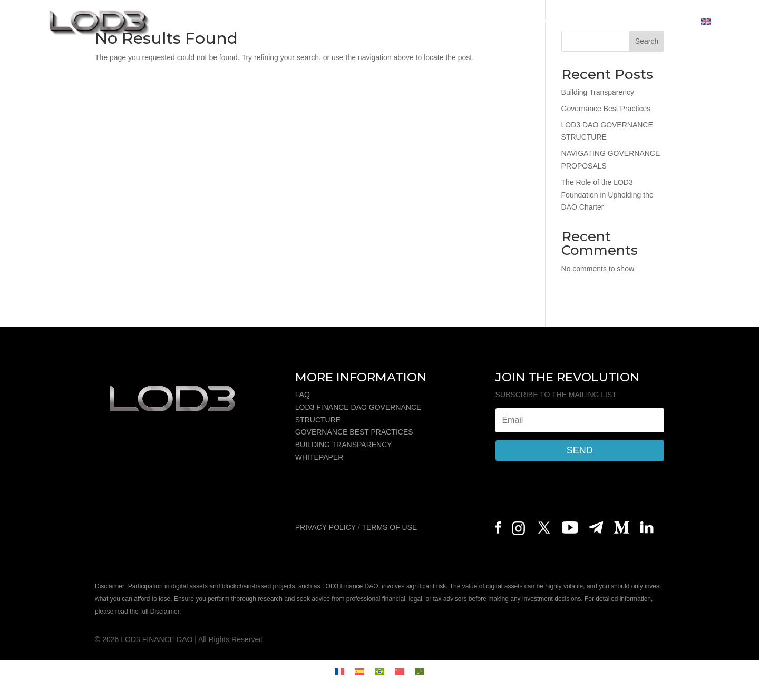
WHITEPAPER (319, 457)
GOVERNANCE (536, 21)
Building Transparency (598, 92)
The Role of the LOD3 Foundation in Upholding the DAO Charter (607, 195)
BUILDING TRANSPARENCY (344, 445)
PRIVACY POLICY (325, 527)
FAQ (303, 395)
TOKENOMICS (359, 21)
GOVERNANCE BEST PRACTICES (354, 432)
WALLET (475, 21)
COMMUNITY (607, 21)
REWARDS (423, 21)
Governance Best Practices (606, 109)
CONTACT (668, 21)
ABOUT (302, 21)
